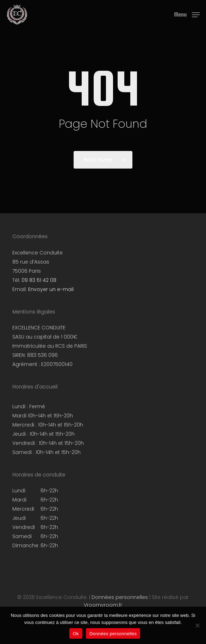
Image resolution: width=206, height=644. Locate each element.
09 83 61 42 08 (39, 280)
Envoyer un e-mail (51, 289)
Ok (76, 634)
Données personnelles (120, 597)
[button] (187, 14)
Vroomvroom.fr (103, 605)
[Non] (197, 625)
